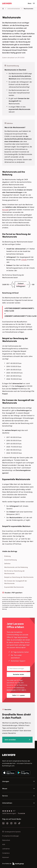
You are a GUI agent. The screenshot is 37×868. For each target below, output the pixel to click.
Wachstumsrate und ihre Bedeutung (16, 567)
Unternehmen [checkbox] (7, 803)
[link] (18, 755)
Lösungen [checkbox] (6, 781)
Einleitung (7, 556)
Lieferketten (6, 849)
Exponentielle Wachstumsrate (14, 587)
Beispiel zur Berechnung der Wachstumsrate (19, 577)
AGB (23, 690)
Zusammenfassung (11, 560)
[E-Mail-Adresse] (18, 669)
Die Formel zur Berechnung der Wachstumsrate (15, 572)
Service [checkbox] (5, 796)
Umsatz (24, 260)
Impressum (6, 857)
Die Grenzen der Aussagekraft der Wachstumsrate (16, 582)
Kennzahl (5, 210)
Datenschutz (6, 840)
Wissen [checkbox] (5, 789)
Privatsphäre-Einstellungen (11, 836)
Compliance (6, 853)
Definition (7, 564)
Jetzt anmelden (10, 740)
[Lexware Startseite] (7, 3)
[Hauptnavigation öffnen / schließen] (31, 3)
